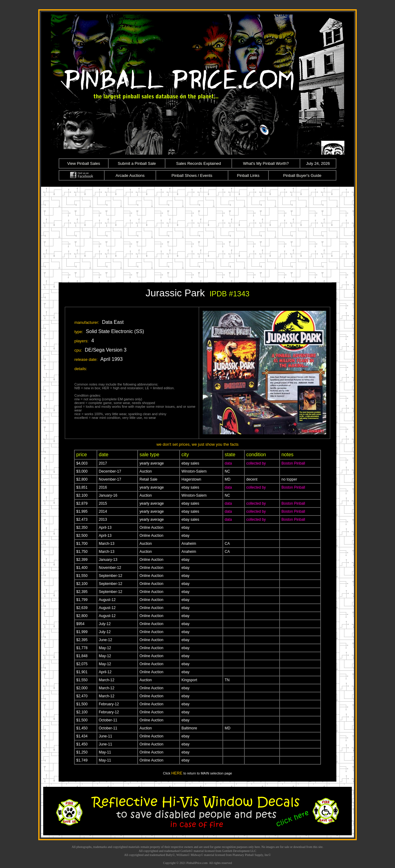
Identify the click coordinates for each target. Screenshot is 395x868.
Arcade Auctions (130, 175)
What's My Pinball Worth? (266, 163)
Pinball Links (248, 175)
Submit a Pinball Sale (137, 163)
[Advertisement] (197, 233)
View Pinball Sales (84, 163)
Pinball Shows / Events (192, 175)
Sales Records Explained (199, 163)
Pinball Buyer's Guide (302, 175)
